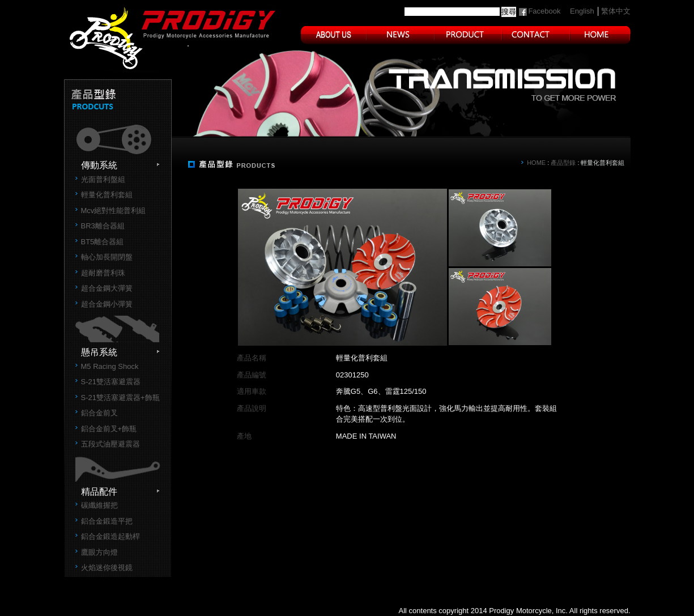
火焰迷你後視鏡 (107, 568)
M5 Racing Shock (110, 366)
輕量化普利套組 (107, 195)
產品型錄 (563, 163)
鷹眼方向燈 (99, 552)
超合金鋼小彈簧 (107, 304)
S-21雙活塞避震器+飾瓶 (120, 398)
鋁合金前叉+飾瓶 (109, 429)
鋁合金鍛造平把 (107, 521)
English (582, 11)
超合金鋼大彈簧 (107, 288)
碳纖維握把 (99, 505)
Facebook (544, 11)
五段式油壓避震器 (110, 444)
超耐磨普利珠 (103, 273)
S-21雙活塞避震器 (111, 382)
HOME (536, 163)
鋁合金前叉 (99, 413)
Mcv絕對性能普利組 (114, 211)
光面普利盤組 (103, 179)
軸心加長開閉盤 (107, 257)
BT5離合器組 (103, 242)
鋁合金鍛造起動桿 (110, 536)
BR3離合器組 (103, 226)
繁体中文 (616, 11)
